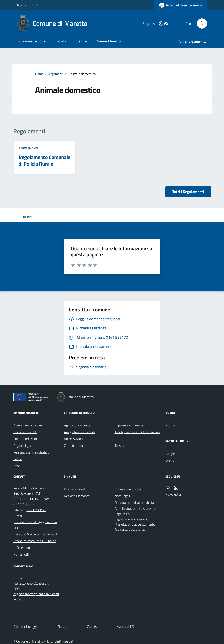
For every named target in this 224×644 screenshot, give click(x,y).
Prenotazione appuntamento (135, 524)
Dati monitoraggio (26, 626)
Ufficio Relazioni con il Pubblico (35, 541)
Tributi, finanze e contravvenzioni (137, 435)
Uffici (17, 466)
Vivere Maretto (109, 41)
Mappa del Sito (127, 626)
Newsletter (173, 494)
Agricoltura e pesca (77, 425)
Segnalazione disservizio (132, 519)
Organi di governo (26, 445)
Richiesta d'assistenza (130, 529)
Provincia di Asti (75, 489)
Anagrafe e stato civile (80, 432)
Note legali (122, 496)
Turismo (120, 445)
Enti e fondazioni (25, 439)
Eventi (170, 460)
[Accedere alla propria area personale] (181, 5)
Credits (92, 626)
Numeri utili (21, 554)
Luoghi (170, 454)
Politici (18, 459)
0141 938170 (37, 510)
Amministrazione (32, 41)
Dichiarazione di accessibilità (134, 503)
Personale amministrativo (31, 452)
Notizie (170, 425)
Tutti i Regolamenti (188, 192)
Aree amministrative (28, 425)
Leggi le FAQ (123, 514)
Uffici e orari (22, 548)
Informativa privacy (128, 489)
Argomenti (56, 74)
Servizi (82, 41)
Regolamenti (28, 148)
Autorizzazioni (74, 439)
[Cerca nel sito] (200, 23)
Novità (61, 41)
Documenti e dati (25, 432)
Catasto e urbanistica (79, 445)
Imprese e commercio (130, 425)
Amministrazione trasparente (135, 508)
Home (39, 74)
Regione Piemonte (28, 5)
